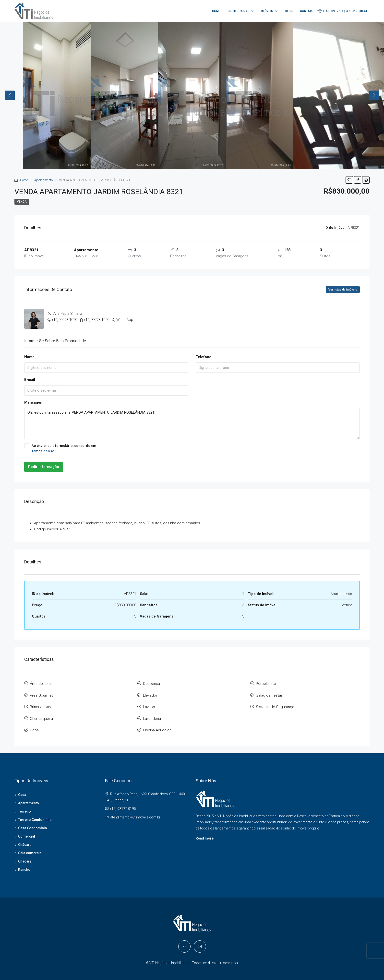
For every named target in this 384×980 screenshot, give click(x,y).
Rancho (24, 866)
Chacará (25, 858)
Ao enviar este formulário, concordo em (192, 449)
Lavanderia (152, 716)
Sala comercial (30, 850)
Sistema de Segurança (275, 705)
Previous (10, 95)
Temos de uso (43, 451)
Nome (29, 357)
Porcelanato (266, 683)
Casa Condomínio (33, 825)
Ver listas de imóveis (343, 290)
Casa (22, 792)
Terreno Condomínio (35, 817)
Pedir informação (44, 467)
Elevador (150, 694)
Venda (22, 202)
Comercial (27, 833)
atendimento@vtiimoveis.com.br (135, 814)
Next (374, 95)
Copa (34, 727)
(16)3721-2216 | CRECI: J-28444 (342, 11)
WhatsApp (125, 320)
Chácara (25, 841)
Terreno (24, 808)
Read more (205, 835)
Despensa (151, 683)
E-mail (30, 380)
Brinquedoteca (42, 705)
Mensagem (34, 402)
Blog (289, 11)
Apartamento (43, 180)
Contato (307, 11)
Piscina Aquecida (157, 727)
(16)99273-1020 (65, 320)
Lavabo (149, 705)
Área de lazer (41, 683)
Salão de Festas (269, 694)
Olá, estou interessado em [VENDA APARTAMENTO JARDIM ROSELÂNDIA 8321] (192, 424)
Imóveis (267, 11)
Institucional (238, 11)
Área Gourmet (41, 694)
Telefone (204, 357)
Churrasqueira (41, 716)
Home (216, 11)
